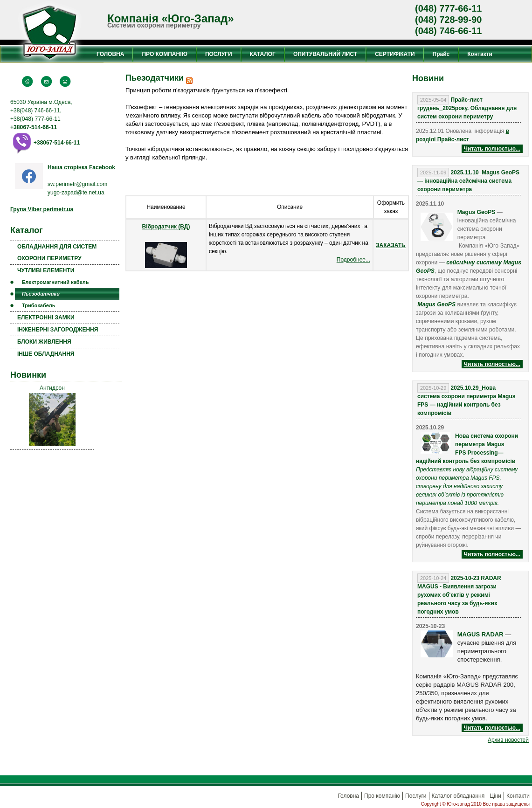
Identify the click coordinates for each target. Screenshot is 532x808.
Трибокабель (39, 305)
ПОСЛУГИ (219, 54)
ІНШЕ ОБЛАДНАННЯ (46, 354)
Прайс (441, 54)
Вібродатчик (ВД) (166, 227)
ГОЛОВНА (110, 54)
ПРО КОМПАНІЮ (164, 54)
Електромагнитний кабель (55, 282)
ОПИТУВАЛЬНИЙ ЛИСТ (325, 54)
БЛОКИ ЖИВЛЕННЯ (44, 342)
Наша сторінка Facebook (81, 167)
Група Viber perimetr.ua (42, 209)
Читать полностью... (492, 149)
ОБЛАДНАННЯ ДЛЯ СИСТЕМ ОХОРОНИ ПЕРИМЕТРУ (57, 252)
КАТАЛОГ (263, 54)
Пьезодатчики (41, 294)
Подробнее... (353, 260)
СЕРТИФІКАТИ (395, 54)
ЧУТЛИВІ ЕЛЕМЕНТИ (46, 270)
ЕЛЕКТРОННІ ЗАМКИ (46, 318)
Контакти (480, 54)
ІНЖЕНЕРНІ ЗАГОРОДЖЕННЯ (58, 330)
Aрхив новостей (508, 740)
